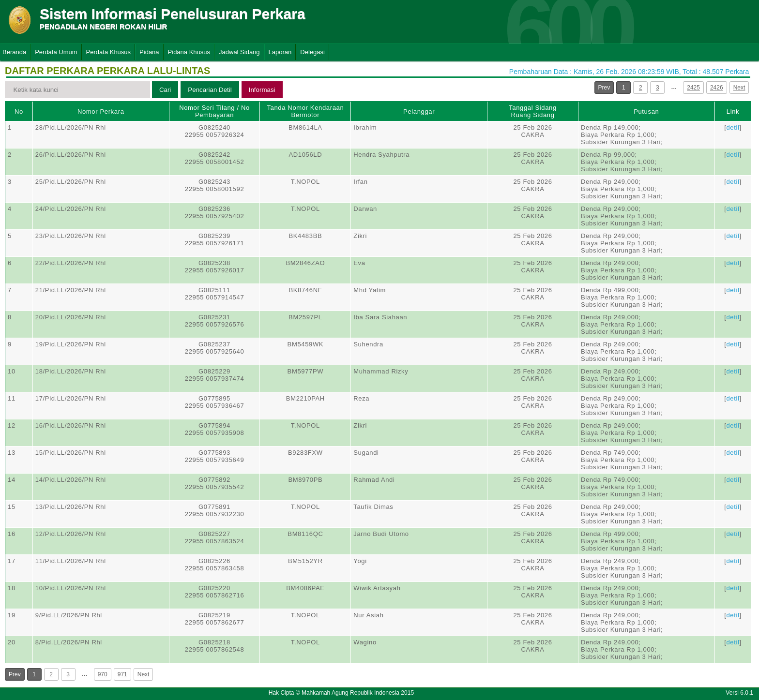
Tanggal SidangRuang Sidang (533, 111)
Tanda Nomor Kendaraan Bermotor (305, 111)
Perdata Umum (56, 52)
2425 (693, 88)
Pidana (149, 52)
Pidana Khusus (189, 52)
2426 (717, 88)
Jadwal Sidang (239, 52)
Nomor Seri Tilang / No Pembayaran (214, 111)
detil (733, 127)
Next (739, 88)
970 (103, 674)
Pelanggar (419, 112)
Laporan (280, 52)
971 (122, 674)
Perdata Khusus (109, 52)
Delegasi (312, 52)
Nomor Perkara (101, 112)
